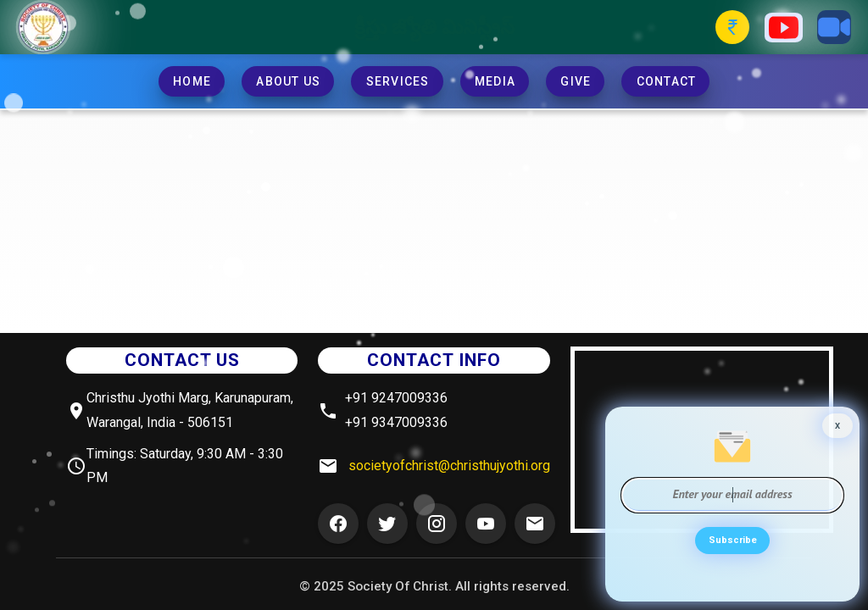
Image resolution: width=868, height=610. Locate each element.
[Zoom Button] (834, 27)
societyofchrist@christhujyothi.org (449, 466)
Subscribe (732, 545)
